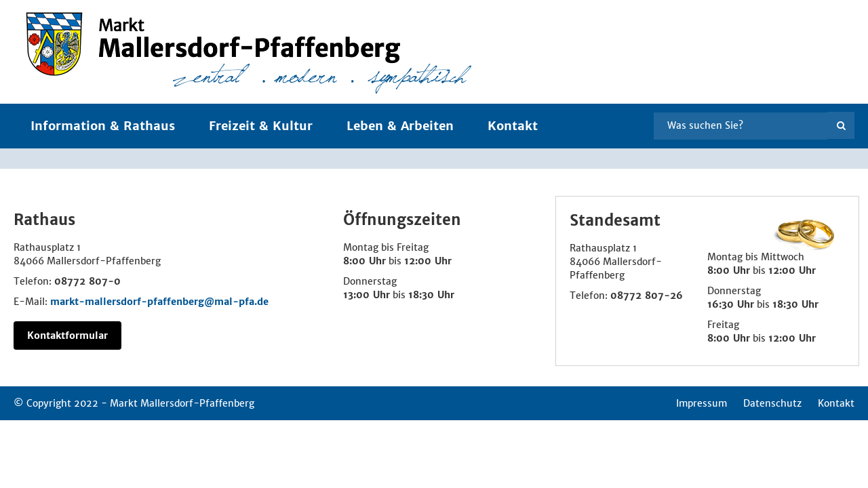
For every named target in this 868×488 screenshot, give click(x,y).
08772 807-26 (647, 296)
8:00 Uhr (364, 261)
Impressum (702, 403)
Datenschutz (772, 403)
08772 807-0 (87, 281)
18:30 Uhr (431, 295)
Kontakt (513, 126)
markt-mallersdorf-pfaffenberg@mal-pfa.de (159, 302)
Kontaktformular (67, 335)
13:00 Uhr (367, 295)
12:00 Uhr (428, 261)
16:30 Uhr (731, 304)
